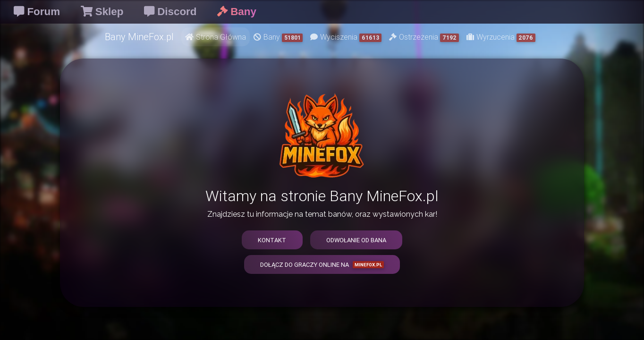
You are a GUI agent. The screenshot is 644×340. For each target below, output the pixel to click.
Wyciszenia (346, 37)
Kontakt (272, 240)
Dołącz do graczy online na (322, 265)
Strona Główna (216, 37)
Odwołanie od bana (356, 240)
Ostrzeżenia (424, 37)
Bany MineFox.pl (139, 37)
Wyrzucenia (501, 37)
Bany (278, 37)
